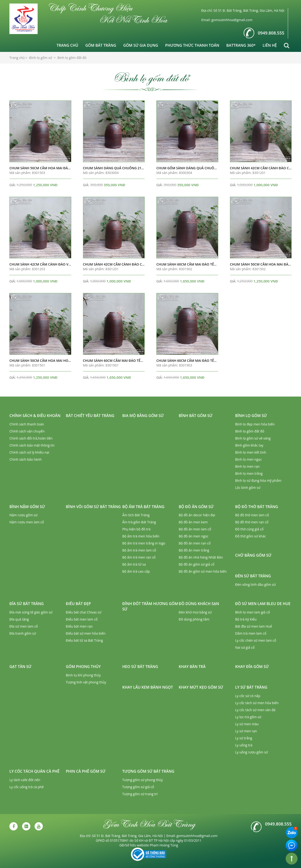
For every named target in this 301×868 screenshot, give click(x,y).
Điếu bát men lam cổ (82, 619)
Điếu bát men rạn (79, 626)
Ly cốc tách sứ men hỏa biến (257, 703)
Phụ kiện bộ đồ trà (136, 529)
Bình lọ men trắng (249, 473)
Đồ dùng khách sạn (199, 604)
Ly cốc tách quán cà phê (34, 771)
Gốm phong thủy (83, 667)
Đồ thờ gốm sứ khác (251, 536)
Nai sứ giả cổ (245, 647)
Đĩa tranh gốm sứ (23, 633)
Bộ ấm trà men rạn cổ (139, 557)
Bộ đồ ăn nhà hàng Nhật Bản (201, 557)
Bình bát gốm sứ (196, 416)
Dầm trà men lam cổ (251, 633)
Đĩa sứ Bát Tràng (27, 604)
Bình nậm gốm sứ (27, 507)
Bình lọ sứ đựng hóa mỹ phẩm (258, 480)
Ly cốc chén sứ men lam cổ (256, 640)
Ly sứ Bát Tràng (251, 687)
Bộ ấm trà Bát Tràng (143, 507)
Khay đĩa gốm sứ (252, 667)
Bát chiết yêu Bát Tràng (90, 416)
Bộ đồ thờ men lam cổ (252, 515)
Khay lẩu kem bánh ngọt (148, 687)
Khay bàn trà (192, 667)
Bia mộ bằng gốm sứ (143, 416)
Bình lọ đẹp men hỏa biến (255, 424)
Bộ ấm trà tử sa (134, 564)
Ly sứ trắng (244, 738)
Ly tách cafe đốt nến (25, 780)
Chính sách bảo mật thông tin (32, 445)
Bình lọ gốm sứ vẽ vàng (253, 438)
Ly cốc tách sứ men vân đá (255, 710)
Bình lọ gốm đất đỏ (250, 431)
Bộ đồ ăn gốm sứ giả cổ (197, 564)
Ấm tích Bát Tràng (136, 515)
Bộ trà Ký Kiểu (246, 619)
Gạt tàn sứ (20, 667)
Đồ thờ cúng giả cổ (249, 529)
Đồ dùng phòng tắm (194, 619)
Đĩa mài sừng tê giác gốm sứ (31, 612)
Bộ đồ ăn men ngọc (194, 536)
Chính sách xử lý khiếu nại (29, 452)
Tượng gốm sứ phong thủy (143, 780)
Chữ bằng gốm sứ (253, 555)
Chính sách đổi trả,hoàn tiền (31, 438)
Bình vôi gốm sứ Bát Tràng (93, 507)
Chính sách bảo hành (26, 459)
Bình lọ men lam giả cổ (253, 612)
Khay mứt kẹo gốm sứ (201, 687)
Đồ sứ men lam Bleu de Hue (263, 604)
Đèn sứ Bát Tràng (253, 576)
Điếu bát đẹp (78, 604)
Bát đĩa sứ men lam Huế (253, 626)
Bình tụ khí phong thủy (83, 675)
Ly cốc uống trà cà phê (27, 787)
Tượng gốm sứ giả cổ (138, 787)
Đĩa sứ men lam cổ (24, 626)
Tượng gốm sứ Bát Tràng (148, 771)
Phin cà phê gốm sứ (86, 771)
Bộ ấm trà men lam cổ (139, 550)
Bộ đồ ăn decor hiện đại (197, 515)
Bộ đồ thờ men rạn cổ (252, 522)
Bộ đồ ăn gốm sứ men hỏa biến (203, 571)
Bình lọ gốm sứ (251, 416)
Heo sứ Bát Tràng (140, 667)
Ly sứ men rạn (246, 731)
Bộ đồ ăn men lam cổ (195, 529)
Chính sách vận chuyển (27, 431)
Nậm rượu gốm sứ (23, 515)
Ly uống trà (244, 745)
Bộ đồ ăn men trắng (194, 550)
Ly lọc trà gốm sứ (248, 717)
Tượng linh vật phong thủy (86, 682)
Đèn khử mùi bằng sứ (195, 612)
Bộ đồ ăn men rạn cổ (195, 543)
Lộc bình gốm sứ (248, 488)
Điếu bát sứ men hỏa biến (86, 633)
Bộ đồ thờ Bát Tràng (257, 507)
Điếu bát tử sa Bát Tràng (84, 640)
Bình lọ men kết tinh (251, 452)
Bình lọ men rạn (247, 466)
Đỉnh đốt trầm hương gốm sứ (150, 606)
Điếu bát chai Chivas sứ (84, 612)
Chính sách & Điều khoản (35, 416)
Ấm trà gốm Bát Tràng (139, 522)
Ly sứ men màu (247, 724)
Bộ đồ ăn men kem (193, 522)
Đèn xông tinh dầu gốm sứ (255, 584)
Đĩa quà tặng (19, 619)
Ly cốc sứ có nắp (248, 696)
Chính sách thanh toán (27, 424)
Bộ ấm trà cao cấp (136, 571)
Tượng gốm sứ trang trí (140, 794)
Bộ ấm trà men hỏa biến (141, 536)
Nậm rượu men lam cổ (27, 522)
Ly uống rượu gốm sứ (251, 752)
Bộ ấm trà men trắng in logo (144, 543)
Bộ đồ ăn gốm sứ (196, 507)
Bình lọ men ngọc (248, 459)
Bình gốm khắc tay (249, 445)
